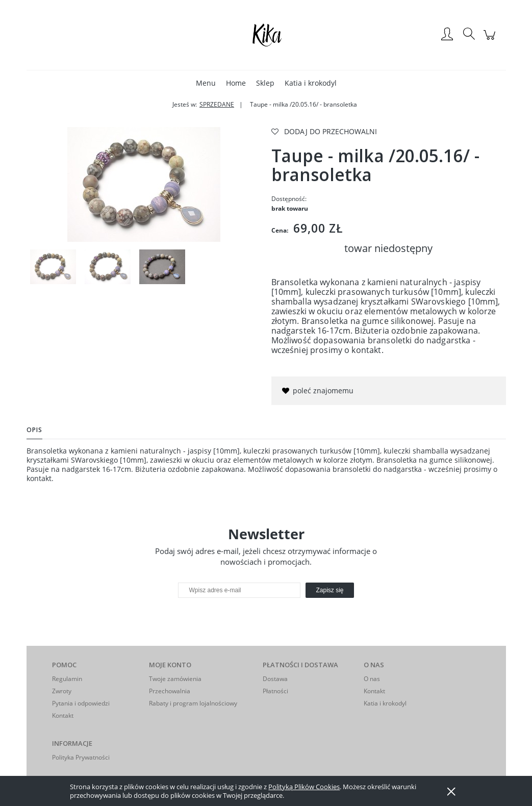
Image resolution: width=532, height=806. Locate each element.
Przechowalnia (170, 691)
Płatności (275, 691)
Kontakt (63, 715)
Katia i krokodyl (385, 703)
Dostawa (275, 679)
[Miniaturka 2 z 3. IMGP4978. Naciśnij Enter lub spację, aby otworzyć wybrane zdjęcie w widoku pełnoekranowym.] (108, 267)
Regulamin (67, 679)
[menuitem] (206, 83)
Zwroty (62, 691)
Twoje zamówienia (175, 679)
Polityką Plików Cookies (304, 787)
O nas (372, 679)
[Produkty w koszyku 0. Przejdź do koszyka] (491, 40)
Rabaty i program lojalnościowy (193, 703)
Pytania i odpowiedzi (81, 703)
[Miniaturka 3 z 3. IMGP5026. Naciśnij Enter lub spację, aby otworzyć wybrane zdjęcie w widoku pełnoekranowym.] (162, 267)
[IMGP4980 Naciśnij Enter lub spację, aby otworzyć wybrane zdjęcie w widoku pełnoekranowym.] (144, 184)
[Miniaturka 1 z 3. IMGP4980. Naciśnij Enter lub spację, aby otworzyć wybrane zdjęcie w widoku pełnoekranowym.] (53, 267)
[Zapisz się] (330, 590)
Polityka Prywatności (81, 757)
